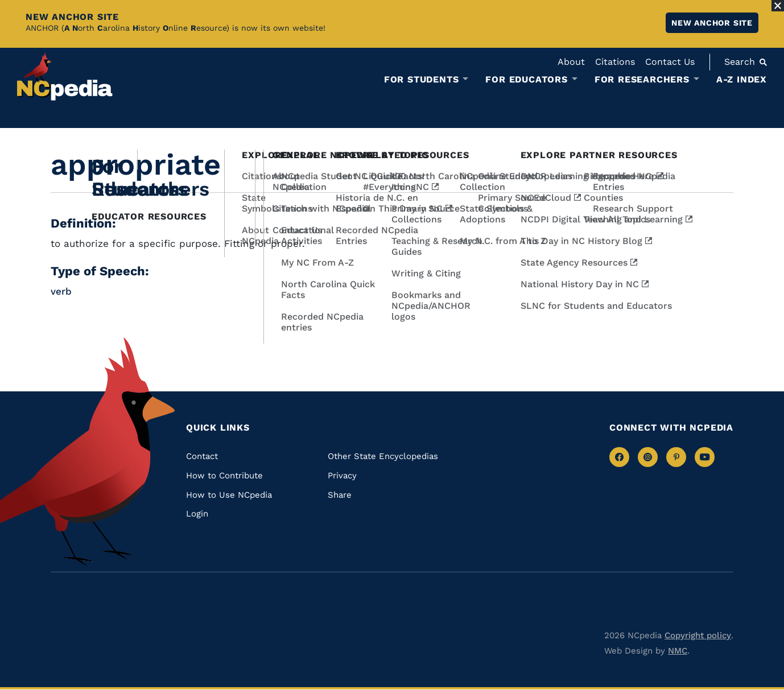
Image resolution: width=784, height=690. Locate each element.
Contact (202, 456)
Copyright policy (698, 635)
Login (197, 514)
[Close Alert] (778, 6)
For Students (422, 80)
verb (61, 291)
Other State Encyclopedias (383, 456)
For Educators (526, 80)
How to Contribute (224, 476)
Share (340, 495)
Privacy (342, 476)
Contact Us (670, 62)
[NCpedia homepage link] (65, 77)
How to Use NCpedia (229, 495)
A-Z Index (742, 79)
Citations (615, 62)
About (571, 62)
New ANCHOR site (712, 23)
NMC (678, 651)
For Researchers (642, 80)
